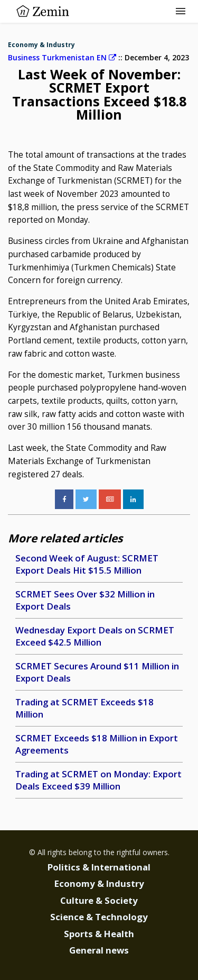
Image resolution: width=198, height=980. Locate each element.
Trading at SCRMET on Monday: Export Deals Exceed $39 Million (98, 780)
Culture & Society (99, 900)
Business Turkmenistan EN (62, 57)
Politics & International (99, 867)
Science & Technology (99, 917)
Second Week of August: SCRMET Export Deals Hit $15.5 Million (87, 564)
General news (99, 950)
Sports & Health (99, 934)
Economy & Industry (41, 45)
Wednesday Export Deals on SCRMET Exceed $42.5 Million (95, 636)
